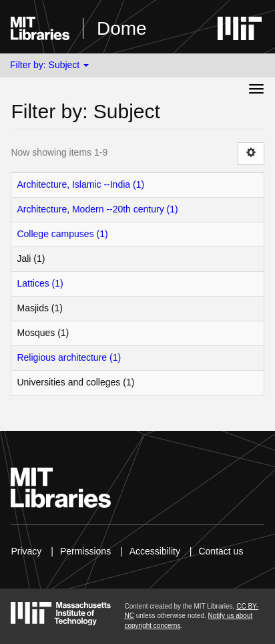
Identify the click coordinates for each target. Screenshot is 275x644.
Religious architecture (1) (69, 357)
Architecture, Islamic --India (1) (80, 184)
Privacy (26, 551)
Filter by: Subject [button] (49, 65)
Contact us (221, 551)
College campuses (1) (62, 234)
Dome (122, 28)
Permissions (85, 551)
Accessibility (155, 551)
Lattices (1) (40, 283)
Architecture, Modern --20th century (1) (97, 209)
